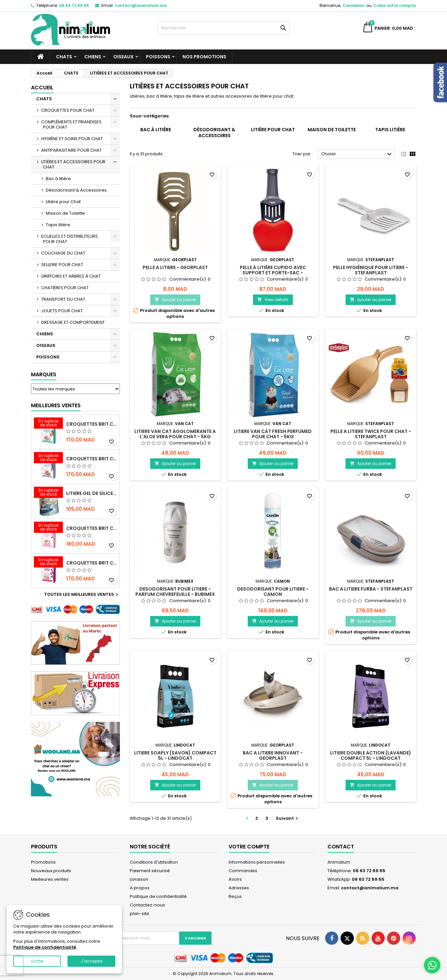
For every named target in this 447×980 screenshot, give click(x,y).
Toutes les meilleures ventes (82, 595)
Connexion (354, 5)
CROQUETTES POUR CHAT (68, 110)
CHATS (64, 57)
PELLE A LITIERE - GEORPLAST (175, 267)
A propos (140, 888)
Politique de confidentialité (158, 896)
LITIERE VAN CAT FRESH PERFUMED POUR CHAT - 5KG (273, 434)
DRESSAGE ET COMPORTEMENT (73, 322)
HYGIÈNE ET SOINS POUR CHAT (72, 139)
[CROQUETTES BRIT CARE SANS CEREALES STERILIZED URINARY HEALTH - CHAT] (48, 424)
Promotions (43, 862)
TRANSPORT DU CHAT (63, 299)
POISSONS (158, 57)
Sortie (37, 961)
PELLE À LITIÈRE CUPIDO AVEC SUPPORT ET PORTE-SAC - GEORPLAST (273, 273)
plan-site (140, 914)
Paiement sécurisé (150, 871)
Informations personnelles (257, 862)
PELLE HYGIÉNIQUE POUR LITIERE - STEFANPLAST (371, 270)
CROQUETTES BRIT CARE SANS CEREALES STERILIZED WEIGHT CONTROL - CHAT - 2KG (92, 459)
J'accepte (92, 961)
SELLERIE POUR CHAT (62, 265)
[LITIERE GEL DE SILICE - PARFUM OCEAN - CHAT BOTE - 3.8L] (48, 493)
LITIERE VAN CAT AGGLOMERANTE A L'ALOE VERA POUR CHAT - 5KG (175, 434)
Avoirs (235, 879)
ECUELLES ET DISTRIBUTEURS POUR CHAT (70, 239)
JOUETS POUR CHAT (62, 311)
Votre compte (249, 847)
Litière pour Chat (63, 202)
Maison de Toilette (65, 213)
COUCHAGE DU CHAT (63, 253)
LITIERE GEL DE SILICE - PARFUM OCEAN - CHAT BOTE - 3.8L (92, 493)
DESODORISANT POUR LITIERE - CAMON (273, 592)
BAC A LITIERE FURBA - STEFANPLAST (371, 589)
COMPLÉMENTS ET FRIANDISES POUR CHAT (71, 124)
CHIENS (93, 57)
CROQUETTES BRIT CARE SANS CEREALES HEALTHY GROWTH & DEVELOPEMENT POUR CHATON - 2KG (92, 563)
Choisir (357, 154)
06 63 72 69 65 (74, 5)
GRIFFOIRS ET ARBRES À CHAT (71, 276)
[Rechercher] (224, 28)
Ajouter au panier (175, 300)
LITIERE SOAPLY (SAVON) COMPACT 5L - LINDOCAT (175, 755)
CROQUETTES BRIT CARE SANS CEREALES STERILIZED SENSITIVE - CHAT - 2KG (92, 528)
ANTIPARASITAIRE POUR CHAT (71, 150)
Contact (341, 847)
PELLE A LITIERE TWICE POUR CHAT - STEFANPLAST (371, 434)
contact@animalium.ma (141, 5)
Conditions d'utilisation (154, 862)
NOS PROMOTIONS (204, 57)
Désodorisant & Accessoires (76, 190)
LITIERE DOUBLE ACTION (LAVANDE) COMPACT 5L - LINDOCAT (371, 755)
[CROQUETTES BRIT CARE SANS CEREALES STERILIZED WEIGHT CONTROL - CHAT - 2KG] (48, 458)
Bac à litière (58, 179)
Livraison (139, 879)
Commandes (243, 871)
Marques (44, 374)
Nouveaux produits (51, 871)
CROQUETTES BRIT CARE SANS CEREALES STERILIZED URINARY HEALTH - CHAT (92, 424)
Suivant (288, 818)
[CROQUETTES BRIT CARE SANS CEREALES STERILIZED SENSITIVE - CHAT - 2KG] (48, 528)
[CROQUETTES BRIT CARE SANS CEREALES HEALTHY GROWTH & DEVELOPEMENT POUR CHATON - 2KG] (48, 563)
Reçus (235, 896)
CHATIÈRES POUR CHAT (65, 288)
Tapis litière (58, 225)
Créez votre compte (394, 5)
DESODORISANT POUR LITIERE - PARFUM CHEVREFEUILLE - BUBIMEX (175, 592)
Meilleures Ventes (56, 405)
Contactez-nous (147, 905)
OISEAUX (124, 57)
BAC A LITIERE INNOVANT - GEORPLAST (273, 755)
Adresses (239, 888)
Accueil (42, 88)
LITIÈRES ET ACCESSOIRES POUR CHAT (73, 164)
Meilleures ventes (50, 879)
